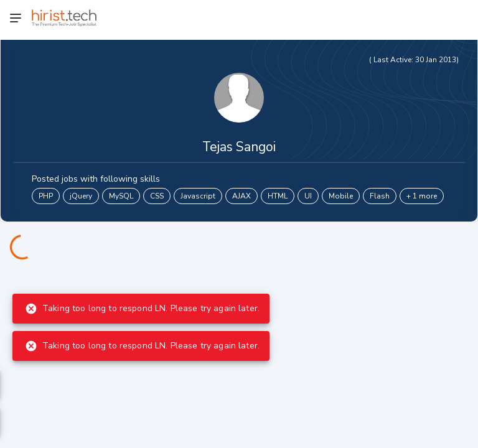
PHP (46, 196)
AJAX (241, 196)
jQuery (81, 196)
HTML (278, 196)
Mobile (341, 196)
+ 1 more (422, 196)
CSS (157, 196)
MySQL (121, 196)
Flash (380, 196)
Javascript (198, 196)
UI (308, 196)
